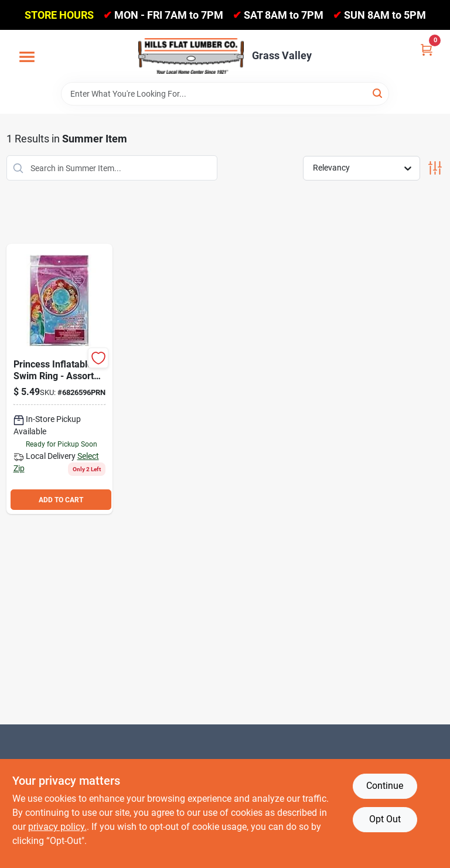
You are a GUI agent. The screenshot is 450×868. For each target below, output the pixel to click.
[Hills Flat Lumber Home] (191, 56)
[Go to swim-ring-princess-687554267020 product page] (60, 379)
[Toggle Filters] (435, 168)
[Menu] (27, 57)
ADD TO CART (61, 500)
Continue (385, 786)
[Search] (378, 93)
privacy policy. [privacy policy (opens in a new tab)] (57, 827)
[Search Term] (225, 94)
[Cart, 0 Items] (427, 49)
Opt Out (385, 819)
